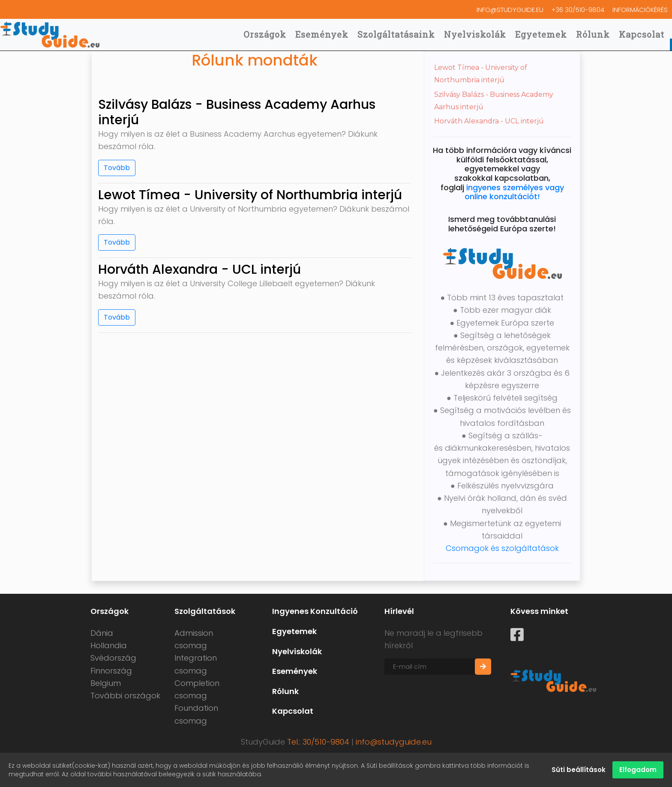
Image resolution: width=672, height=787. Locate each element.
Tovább (117, 168)
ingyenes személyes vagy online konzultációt (514, 192)
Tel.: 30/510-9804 (318, 742)
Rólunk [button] (593, 34)
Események (322, 34)
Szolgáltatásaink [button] (396, 34)
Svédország (113, 658)
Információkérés (633, 9)
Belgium (106, 683)
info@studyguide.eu (475, 9)
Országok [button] (265, 34)
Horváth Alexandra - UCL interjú (489, 121)
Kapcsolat (642, 34)
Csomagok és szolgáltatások (502, 548)
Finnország (111, 671)
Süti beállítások (579, 770)
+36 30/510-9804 (557, 9)
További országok (125, 696)
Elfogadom (638, 770)
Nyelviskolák (475, 34)
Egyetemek (541, 34)
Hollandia (109, 645)
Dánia (102, 633)
